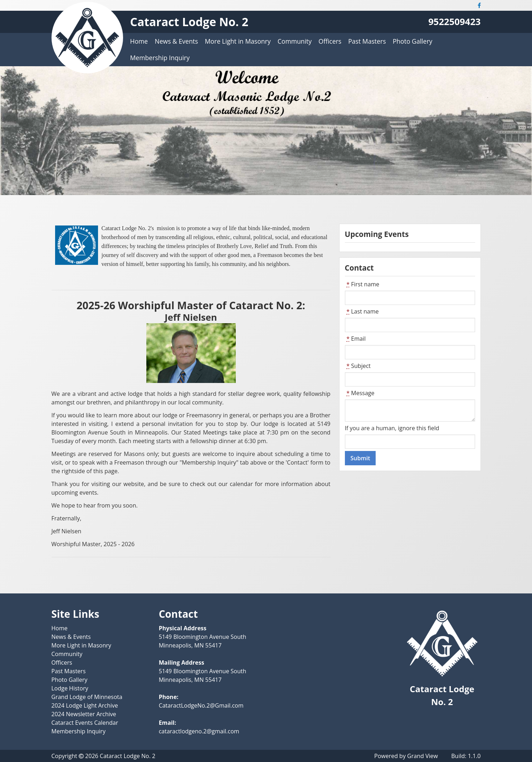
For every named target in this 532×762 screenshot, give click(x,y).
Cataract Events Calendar (85, 723)
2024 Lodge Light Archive (85, 705)
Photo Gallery (413, 41)
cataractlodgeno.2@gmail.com (199, 731)
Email (355, 339)
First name (362, 284)
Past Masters (367, 41)
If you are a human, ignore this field (392, 428)
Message (360, 393)
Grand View (423, 756)
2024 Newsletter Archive (84, 714)
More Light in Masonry (238, 41)
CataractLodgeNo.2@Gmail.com (201, 705)
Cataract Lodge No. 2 (189, 22)
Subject (358, 366)
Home (139, 41)
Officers (330, 41)
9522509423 (454, 22)
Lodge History (70, 688)
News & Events (176, 41)
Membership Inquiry (160, 58)
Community (295, 41)
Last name (362, 311)
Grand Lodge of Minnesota (87, 697)
